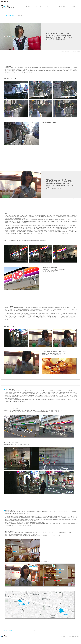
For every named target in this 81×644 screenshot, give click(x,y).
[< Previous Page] (32, 631)
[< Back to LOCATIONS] (8, 631)
